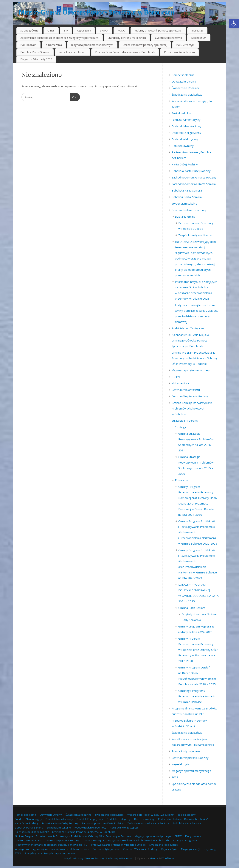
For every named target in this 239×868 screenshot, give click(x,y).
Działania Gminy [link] (185, 216)
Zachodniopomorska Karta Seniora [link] (194, 184)
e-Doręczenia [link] (54, 45)
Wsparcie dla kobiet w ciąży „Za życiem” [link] (151, 815)
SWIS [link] (175, 777)
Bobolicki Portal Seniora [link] (35, 52)
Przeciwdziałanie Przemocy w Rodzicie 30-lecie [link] (118, 845)
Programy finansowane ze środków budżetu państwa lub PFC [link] (51, 845)
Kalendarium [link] (199, 38)
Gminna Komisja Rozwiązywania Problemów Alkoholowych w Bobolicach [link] (192, 408)
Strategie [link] (181, 427)
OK (73, 97)
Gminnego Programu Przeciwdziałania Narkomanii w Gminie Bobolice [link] (196, 696)
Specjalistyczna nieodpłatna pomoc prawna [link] (50, 853)
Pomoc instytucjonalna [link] (186, 751)
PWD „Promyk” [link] (185, 45)
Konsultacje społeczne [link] (72, 52)
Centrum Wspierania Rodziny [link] (190, 396)
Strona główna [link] (29, 30)
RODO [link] (121, 30)
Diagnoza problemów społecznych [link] (92, 45)
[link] (234, 23)
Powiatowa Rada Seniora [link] (179, 52)
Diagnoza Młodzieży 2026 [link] (36, 59)
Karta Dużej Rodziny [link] (185, 164)
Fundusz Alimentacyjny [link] (186, 120)
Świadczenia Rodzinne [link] (186, 88)
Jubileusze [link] (197, 30)
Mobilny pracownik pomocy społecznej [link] (158, 30)
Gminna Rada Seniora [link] (192, 608)
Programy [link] (181, 480)
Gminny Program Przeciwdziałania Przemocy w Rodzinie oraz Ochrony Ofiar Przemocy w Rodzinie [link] (195, 358)
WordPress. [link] (168, 858)
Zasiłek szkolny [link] (181, 113)
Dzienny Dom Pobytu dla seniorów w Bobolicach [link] (125, 52)
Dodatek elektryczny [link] (185, 139)
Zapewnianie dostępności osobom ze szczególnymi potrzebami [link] (59, 38)
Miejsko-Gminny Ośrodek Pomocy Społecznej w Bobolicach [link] (96, 12)
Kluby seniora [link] (180, 383)
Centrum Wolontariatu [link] (186, 390)
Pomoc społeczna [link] (183, 75)
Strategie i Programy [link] (185, 420)
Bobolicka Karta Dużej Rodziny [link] (191, 171)
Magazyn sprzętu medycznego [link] (191, 370)
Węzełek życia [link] (181, 764)
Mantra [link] (154, 858)
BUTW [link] (176, 377)
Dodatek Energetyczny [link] (186, 133)
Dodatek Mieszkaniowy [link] (186, 126)
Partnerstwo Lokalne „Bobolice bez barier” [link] (183, 819)
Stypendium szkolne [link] (184, 203)
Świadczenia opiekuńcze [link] (187, 94)
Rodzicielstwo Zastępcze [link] (188, 328)
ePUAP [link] (104, 30)
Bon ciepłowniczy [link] (183, 146)
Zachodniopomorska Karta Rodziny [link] (194, 177)
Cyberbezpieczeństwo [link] (169, 38)
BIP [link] (66, 30)
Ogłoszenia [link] (84, 30)
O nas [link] (51, 30)
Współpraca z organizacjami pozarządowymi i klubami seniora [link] (52, 849)
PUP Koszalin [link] (28, 45)
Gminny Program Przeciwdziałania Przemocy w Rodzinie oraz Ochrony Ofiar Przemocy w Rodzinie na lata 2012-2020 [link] (198, 650)
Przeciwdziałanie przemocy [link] (189, 210)
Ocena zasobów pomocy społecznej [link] (145, 45)
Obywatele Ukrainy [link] (184, 81)
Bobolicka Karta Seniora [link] (187, 190)
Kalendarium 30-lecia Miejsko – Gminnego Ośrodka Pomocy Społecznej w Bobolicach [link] (191, 340)
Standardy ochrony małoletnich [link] (127, 38)
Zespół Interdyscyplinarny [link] (195, 235)
